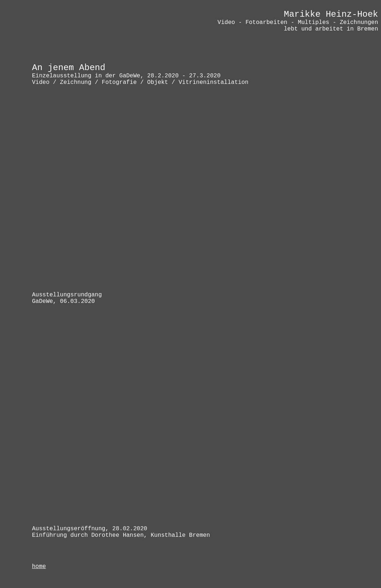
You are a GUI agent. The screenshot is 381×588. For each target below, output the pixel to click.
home (39, 567)
